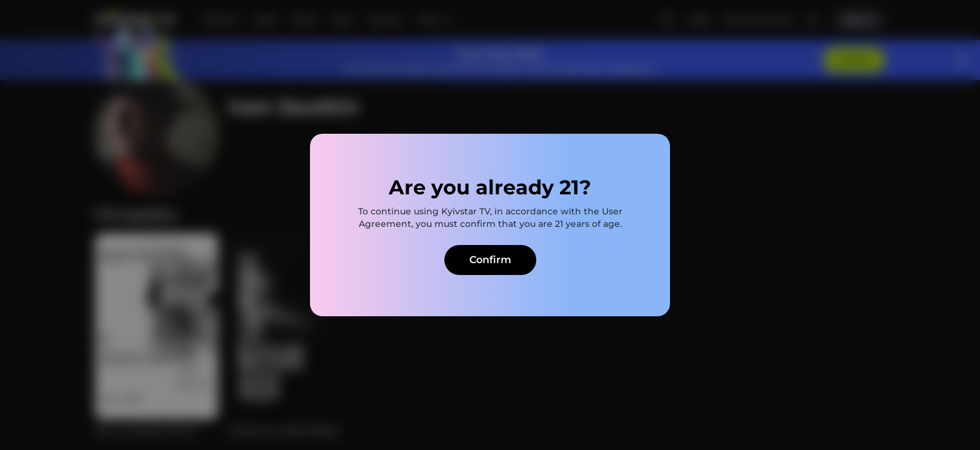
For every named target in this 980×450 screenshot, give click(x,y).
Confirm (490, 260)
